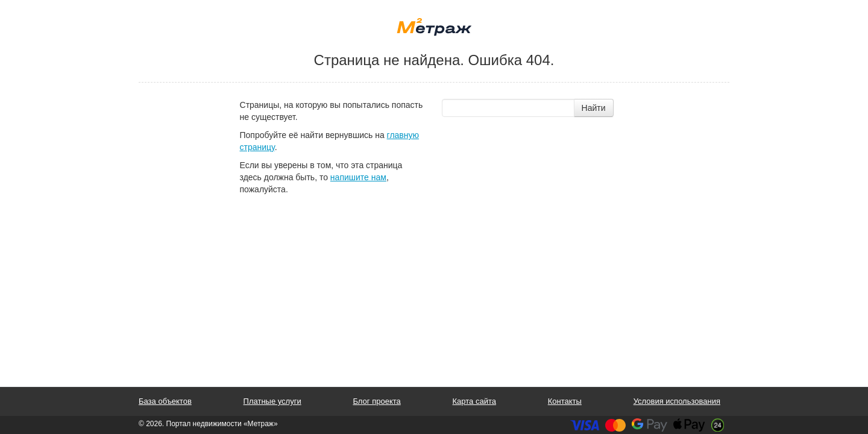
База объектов (165, 401)
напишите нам (358, 177)
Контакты (565, 401)
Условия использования (677, 401)
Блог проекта (376, 401)
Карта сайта (474, 401)
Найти (594, 108)
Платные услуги (272, 401)
